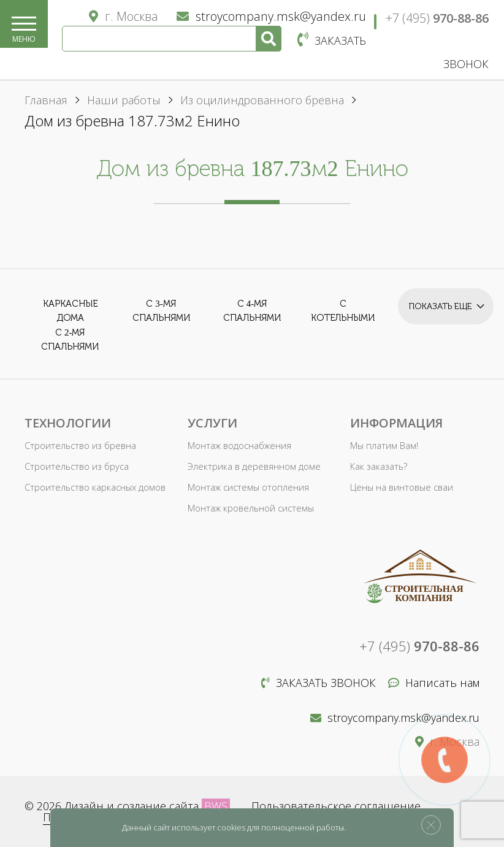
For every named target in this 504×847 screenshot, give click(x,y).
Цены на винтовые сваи (399, 487)
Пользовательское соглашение (336, 806)
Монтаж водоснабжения (237, 446)
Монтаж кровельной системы (248, 508)
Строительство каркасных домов (93, 487)
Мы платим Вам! (383, 446)
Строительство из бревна (78, 446)
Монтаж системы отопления (246, 487)
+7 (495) (437, 18)
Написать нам (434, 683)
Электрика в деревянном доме (250, 466)
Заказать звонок (319, 683)
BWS (216, 806)
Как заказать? (378, 466)
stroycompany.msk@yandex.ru (271, 16)
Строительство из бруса (75, 466)
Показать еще (444, 303)
